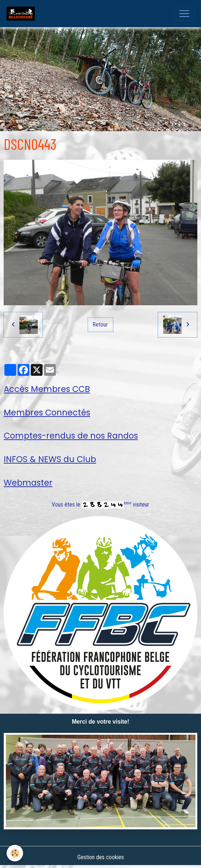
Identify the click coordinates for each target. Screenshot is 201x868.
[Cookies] (15, 853)
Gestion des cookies (101, 857)
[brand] (22, 14)
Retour (100, 325)
